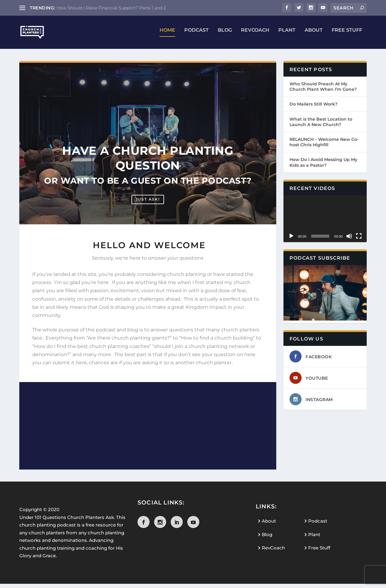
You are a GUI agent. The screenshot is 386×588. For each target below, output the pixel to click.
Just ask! (148, 203)
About (314, 35)
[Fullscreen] (359, 240)
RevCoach (255, 35)
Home (167, 35)
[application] (325, 223)
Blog (225, 35)
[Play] (291, 240)
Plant (287, 35)
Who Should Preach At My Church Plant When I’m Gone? (323, 91)
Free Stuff (347, 35)
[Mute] (349, 240)
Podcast (196, 35)
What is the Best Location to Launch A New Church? (321, 126)
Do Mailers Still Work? (313, 108)
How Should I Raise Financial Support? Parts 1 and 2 (111, 8)
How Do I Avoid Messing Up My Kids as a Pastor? (323, 166)
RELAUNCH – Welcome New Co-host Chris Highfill (324, 146)
